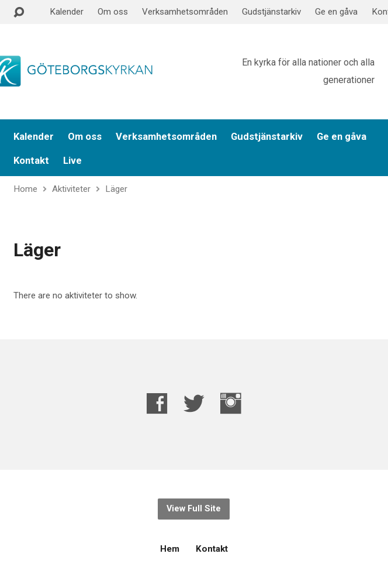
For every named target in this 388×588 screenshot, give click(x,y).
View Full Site (194, 509)
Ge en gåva (336, 12)
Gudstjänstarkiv (271, 12)
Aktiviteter (71, 189)
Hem (170, 549)
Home (25, 189)
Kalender (67, 12)
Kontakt (31, 161)
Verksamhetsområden (185, 12)
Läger (116, 189)
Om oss (113, 12)
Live (72, 161)
